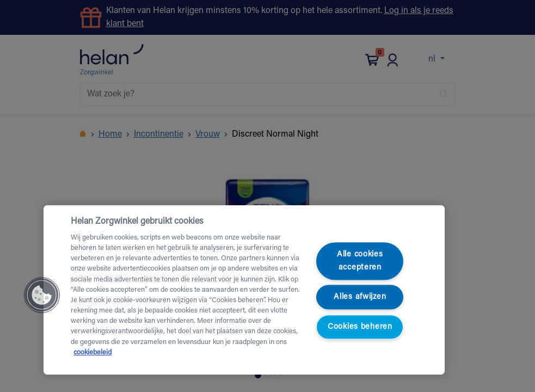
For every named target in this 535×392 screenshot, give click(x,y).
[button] (42, 295)
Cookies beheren (360, 327)
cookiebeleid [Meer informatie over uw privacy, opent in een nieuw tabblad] (93, 353)
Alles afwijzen (360, 297)
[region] (244, 290)
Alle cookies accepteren (360, 261)
